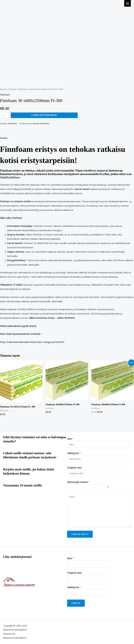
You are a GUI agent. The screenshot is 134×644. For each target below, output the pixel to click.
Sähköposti (74, 453)
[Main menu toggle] (128, 3)
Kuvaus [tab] (4, 138)
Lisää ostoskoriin (44, 115)
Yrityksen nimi (74, 468)
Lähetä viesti (80, 534)
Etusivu (3, 89)
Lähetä (76, 603)
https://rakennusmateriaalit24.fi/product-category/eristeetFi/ (32, 342)
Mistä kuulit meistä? (78, 482)
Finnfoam (22, 89)
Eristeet (12, 89)
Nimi (70, 439)
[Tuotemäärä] (4, 115)
